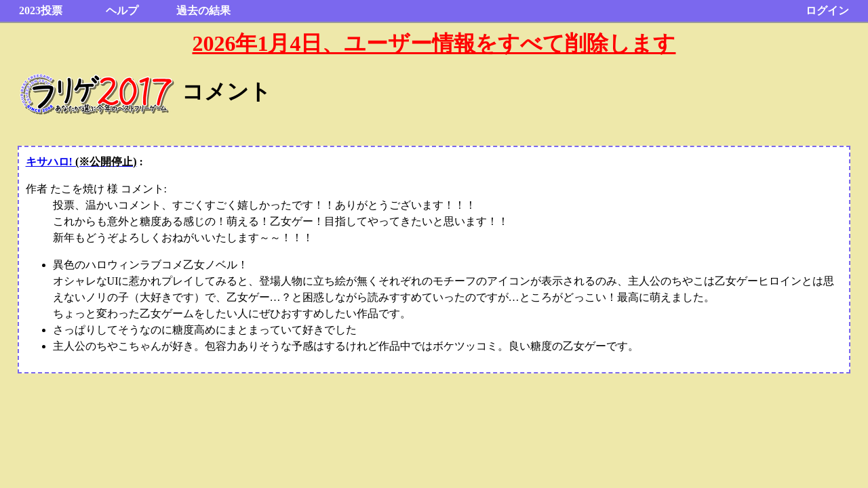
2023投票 (41, 11)
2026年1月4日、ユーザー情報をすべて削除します (434, 43)
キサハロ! (81, 162)
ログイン (827, 11)
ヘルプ (122, 11)
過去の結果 (203, 11)
